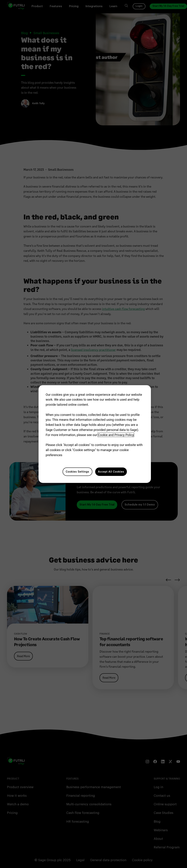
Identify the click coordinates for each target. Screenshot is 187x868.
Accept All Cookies (111, 471)
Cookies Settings (77, 471)
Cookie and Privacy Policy (116, 435)
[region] (95, 434)
